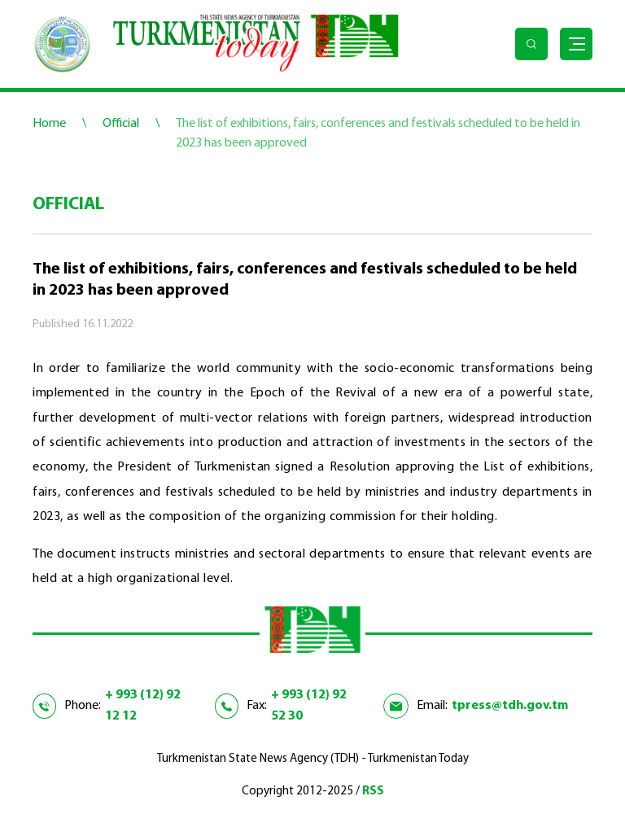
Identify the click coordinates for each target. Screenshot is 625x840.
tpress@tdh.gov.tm (510, 706)
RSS (373, 792)
